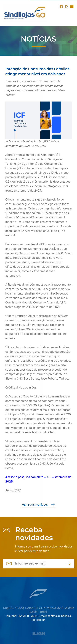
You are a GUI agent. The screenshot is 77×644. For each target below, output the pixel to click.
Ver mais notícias (38, 505)
